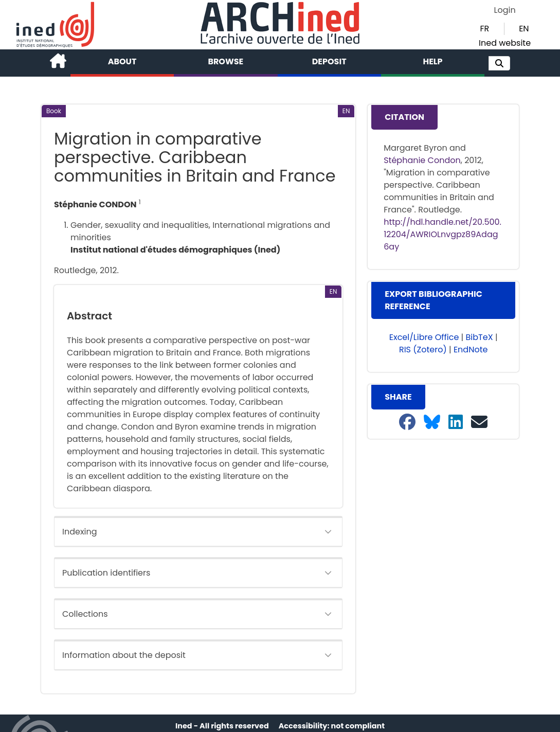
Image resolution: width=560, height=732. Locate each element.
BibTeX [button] (480, 337)
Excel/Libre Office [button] (424, 337)
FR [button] (485, 29)
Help (432, 61)
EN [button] (524, 29)
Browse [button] (225, 61)
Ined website (505, 43)
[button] (499, 63)
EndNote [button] (471, 350)
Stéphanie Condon (422, 160)
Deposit (329, 61)
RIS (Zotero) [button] (423, 350)
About (122, 61)
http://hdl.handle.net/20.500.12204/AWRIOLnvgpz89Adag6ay (442, 234)
